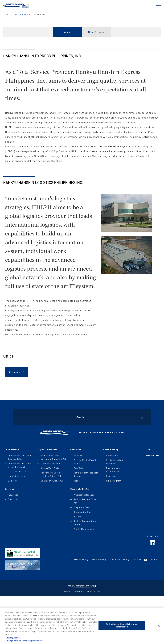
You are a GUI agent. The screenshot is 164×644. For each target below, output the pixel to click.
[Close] (159, 633)
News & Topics (96, 74)
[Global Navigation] (158, 6)
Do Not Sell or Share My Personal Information (122, 633)
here (35, 623)
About (68, 74)
